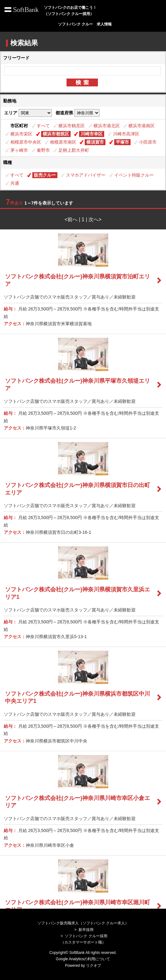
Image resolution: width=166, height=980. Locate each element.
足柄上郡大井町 (74, 150)
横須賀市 (95, 142)
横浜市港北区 (107, 126)
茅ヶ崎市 (19, 150)
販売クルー (45, 175)
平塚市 (122, 142)
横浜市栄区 (21, 134)
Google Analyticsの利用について (83, 959)
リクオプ (94, 966)
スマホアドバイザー (86, 175)
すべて (43, 126)
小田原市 (148, 142)
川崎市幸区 (92, 134)
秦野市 (43, 150)
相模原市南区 (63, 142)
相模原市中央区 (26, 142)
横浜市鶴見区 (72, 126)
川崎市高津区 (126, 134)
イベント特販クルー (134, 175)
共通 (15, 183)
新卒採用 (86, 930)
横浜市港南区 (142, 126)
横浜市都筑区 (56, 134)
